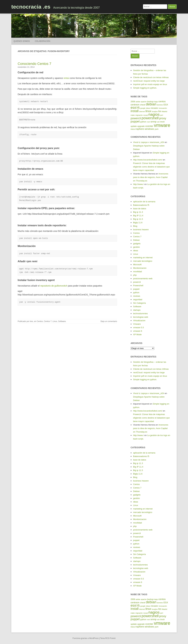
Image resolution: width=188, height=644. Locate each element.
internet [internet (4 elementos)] (142, 111)
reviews (137, 296)
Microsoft (137, 265)
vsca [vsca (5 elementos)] (133, 129)
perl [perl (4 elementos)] (162, 115)
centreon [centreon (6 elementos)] (135, 105)
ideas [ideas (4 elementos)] (148, 108)
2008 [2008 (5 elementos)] (133, 102)
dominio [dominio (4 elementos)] (160, 105)
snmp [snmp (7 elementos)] (153, 122)
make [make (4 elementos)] (133, 115)
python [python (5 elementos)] (143, 122)
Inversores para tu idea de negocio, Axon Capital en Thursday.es (151, 177)
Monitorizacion (140, 268)
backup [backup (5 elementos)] (150, 102)
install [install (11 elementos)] (135, 111)
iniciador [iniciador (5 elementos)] (155, 108)
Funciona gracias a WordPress (86, 638)
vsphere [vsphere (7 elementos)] (140, 129)
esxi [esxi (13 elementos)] (134, 108)
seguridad (138, 299)
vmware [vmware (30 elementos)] (162, 125)
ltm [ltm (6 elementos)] (160, 111)
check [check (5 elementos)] (143, 105)
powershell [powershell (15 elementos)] (150, 118)
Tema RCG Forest (108, 638)
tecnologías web (141, 317)
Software (62, 321)
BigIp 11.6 (138, 223)
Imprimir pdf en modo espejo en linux (150, 84)
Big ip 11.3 (138, 212)
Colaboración (43, 41)
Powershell (138, 286)
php (135, 275)
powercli (137, 282)
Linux (55, 321)
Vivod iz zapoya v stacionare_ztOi (149, 142)
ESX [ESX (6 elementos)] (166, 105)
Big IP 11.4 (138, 216)
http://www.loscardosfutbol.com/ (148, 160)
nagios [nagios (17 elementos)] (154, 114)
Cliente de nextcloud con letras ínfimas (151, 77)
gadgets (137, 244)
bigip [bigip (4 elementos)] (156, 102)
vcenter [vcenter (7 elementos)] (149, 126)
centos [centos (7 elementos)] (162, 101)
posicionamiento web (143, 279)
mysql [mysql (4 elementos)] (146, 115)
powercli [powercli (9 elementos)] (136, 118)
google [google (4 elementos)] (143, 108)
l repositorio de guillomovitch (53, 286)
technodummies (140, 313)
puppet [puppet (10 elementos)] (135, 121)
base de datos (140, 209)
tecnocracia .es (31, 7)
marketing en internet (143, 258)
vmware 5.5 (138, 327)
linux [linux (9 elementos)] (148, 111)
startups (137, 310)
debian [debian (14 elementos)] (151, 104)
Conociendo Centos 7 (35, 64)
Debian (136, 240)
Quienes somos (22, 41)
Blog (135, 226)
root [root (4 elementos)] (148, 122)
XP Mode (137, 334)
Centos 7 (48, 321)
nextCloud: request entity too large (149, 81)
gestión (136, 247)
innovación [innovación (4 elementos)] (163, 108)
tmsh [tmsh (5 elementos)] (162, 122)
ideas (136, 251)
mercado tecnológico (143, 261)
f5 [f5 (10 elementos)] (139, 108)
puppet (136, 289)
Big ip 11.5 (138, 219)
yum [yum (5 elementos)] (157, 129)
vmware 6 (138, 331)
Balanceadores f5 (141, 205)
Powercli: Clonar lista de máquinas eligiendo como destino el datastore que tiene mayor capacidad (151, 167)
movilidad (138, 272)
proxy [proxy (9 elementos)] (163, 118)
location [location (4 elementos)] (155, 111)
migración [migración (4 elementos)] (139, 115)
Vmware (137, 324)
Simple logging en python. (145, 88)
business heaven (141, 230)
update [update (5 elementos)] (134, 126)
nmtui (66, 78)
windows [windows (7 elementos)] (149, 129)
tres (31, 321)
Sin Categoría (139, 303)
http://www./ (138, 184)
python (136, 293)
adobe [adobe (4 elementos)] (138, 102)
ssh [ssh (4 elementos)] (158, 122)
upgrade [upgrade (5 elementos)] (141, 126)
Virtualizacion (139, 320)
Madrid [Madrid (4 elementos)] (165, 111)
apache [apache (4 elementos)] (144, 102)
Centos (40, 321)
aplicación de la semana (144, 202)
